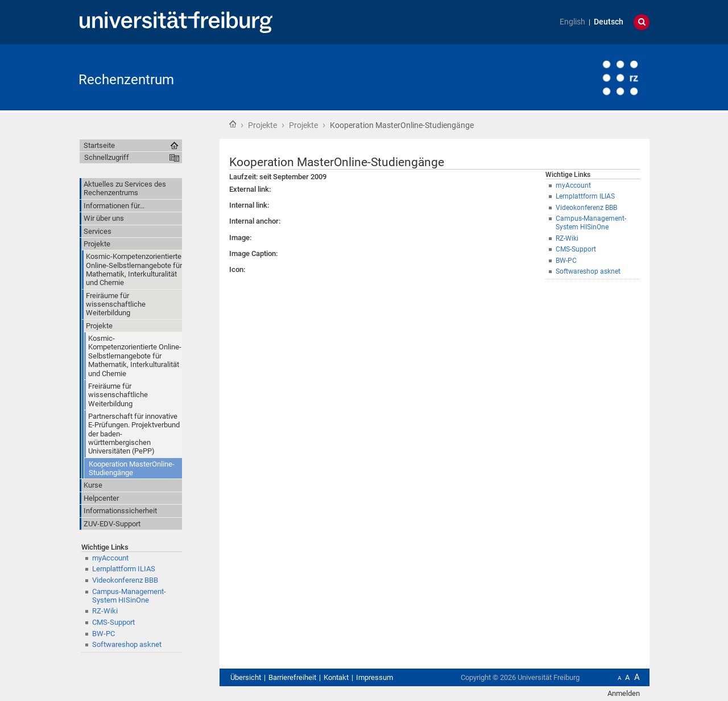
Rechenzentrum (126, 80)
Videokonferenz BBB (125, 580)
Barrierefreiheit (292, 677)
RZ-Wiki (105, 611)
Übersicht (246, 677)
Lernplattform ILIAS (124, 569)
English (572, 22)
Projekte (262, 125)
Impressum (375, 677)
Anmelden (624, 693)
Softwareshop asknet (127, 644)
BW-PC (104, 634)
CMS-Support (113, 622)
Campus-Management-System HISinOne (129, 596)
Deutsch (609, 22)
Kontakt (336, 677)
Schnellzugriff (107, 157)
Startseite (233, 124)
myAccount (110, 558)
